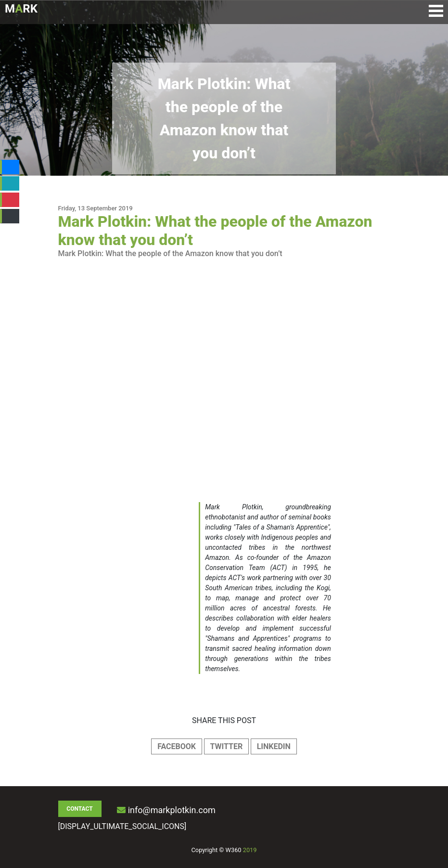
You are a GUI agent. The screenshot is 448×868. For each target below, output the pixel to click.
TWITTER (227, 746)
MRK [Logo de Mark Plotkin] (21, 9)
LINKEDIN (274, 746)
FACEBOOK (177, 746)
